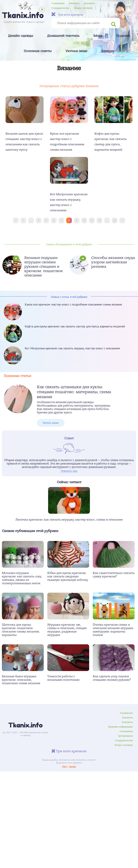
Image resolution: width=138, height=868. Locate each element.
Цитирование (125, 736)
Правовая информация (120, 727)
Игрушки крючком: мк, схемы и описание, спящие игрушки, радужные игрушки (67, 630)
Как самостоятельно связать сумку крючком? (114, 575)
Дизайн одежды (21, 36)
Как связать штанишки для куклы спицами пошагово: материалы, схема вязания (74, 392)
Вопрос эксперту (83, 8)
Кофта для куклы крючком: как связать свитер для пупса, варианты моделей (75, 326)
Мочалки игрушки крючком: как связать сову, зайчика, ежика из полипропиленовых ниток (22, 578)
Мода (98, 36)
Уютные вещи (76, 51)
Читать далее (51, 423)
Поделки (123, 36)
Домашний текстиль (63, 36)
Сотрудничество (60, 8)
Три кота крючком (67, 14)
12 (99, 220)
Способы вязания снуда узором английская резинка (113, 262)
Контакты (90, 3)
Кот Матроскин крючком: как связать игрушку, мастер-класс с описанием (72, 348)
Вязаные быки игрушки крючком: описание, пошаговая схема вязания (21, 680)
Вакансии (74, 3)
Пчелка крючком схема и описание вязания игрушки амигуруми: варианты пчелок (113, 630)
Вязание (108, 51)
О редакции (58, 3)
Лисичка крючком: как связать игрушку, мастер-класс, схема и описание (69, 520)
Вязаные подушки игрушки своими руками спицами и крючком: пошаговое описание (44, 266)
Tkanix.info (25, 725)
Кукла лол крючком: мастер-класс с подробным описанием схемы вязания (73, 304)
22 (115, 220)
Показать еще (69, 471)
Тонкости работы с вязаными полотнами (63, 678)
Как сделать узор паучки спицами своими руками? (112, 678)
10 (84, 220)
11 (92, 220)
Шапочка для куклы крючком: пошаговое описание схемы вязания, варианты (21, 630)
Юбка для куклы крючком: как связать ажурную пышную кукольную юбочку (68, 576)
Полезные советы (38, 51)
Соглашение (126, 731)
